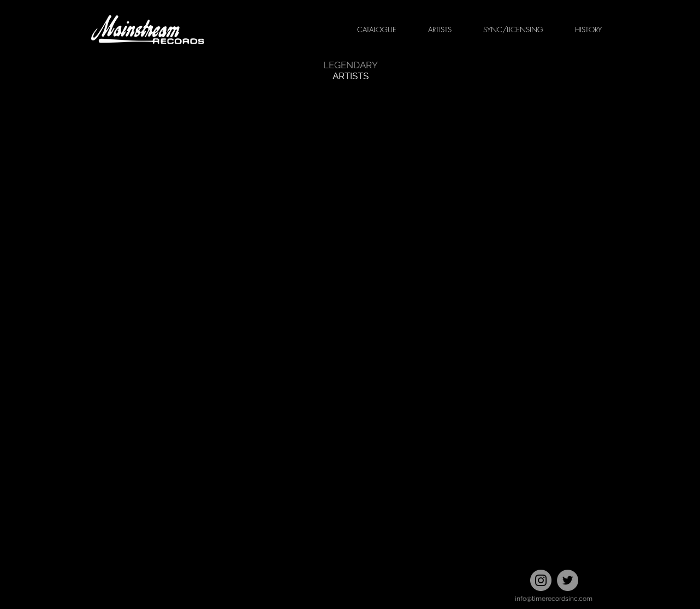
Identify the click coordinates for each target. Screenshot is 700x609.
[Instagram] (541, 580)
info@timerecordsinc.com (554, 599)
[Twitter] (568, 580)
